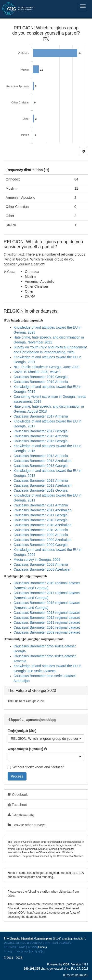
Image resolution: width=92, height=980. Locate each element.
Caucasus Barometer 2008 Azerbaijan (42, 569)
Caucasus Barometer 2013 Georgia (40, 466)
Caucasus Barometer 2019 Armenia (41, 382)
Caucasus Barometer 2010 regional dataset (47, 627)
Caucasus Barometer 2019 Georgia (40, 377)
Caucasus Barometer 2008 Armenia (41, 564)
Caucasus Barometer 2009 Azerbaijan (42, 540)
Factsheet (17, 805)
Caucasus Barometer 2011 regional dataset (47, 622)
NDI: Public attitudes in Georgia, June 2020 (46, 367)
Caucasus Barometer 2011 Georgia (40, 515)
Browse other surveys (27, 825)
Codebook (18, 795)
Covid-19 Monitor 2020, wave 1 (37, 372)
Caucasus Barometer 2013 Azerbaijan (42, 461)
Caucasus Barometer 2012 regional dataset (47, 618)
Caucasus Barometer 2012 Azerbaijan (42, 485)
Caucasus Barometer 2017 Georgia (40, 431)
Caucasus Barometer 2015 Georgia (40, 441)
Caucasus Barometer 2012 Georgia (40, 490)
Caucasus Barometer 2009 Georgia (40, 545)
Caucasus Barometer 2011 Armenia (41, 505)
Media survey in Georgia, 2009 (37, 560)
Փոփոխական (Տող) (22, 731)
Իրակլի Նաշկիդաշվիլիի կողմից (24, 951)
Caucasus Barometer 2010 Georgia (40, 520)
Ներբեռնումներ (21, 815)
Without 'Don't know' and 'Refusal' (36, 767)
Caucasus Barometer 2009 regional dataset (47, 632)
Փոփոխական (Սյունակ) (25, 749)
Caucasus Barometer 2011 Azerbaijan (42, 510)
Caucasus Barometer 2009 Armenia (41, 535)
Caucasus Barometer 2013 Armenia (41, 456)
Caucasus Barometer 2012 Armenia (41, 480)
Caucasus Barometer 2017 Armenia (41, 416)
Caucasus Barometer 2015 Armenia (41, 436)
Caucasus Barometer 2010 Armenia (41, 530)
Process (17, 776)
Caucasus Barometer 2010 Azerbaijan (42, 525)
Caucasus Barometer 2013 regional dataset (47, 613)
